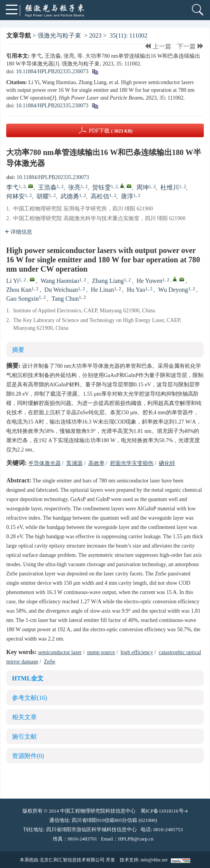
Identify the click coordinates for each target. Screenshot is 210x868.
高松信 (100, 196)
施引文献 (24, 736)
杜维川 (170, 187)
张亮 (74, 187)
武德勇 (70, 196)
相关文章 (24, 717)
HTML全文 (28, 678)
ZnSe (50, 662)
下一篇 (190, 46)
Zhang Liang (108, 281)
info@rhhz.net (154, 860)
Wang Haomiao (60, 281)
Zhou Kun (19, 290)
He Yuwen (150, 281)
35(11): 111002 (128, 35)
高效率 (96, 463)
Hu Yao (136, 290)
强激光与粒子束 (59, 35)
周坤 (143, 187)
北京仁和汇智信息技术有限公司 (72, 860)
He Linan (102, 290)
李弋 (12, 187)
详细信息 (18, 232)
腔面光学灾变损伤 (132, 463)
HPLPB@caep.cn (136, 839)
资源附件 (28, 756)
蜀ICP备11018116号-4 (164, 811)
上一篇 (158, 46)
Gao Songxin (22, 299)
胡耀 (43, 196)
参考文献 (30, 698)
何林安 (15, 196)
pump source (101, 652)
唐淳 (127, 196)
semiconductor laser (60, 652)
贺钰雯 (102, 187)
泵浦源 (74, 463)
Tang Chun (65, 299)
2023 (95, 35)
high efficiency (137, 652)
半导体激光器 (45, 463)
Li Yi (13, 281)
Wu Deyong (173, 290)
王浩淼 (47, 187)
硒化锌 (167, 463)
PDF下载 (111, 131)
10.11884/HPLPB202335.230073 (52, 71)
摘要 (18, 350)
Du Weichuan (61, 290)
